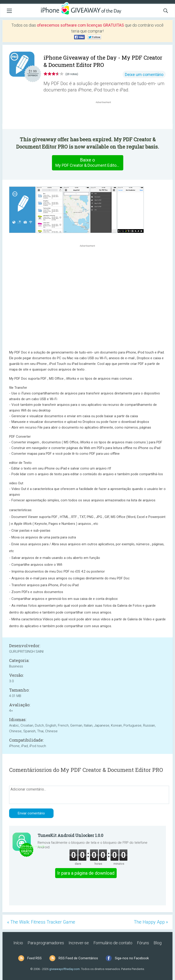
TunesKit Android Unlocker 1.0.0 (70, 835)
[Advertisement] (106, 115)
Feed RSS (35, 958)
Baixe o (89, 163)
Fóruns (143, 943)
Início (18, 943)
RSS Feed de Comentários (78, 958)
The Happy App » (151, 922)
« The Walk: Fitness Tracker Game (41, 922)
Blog (158, 943)
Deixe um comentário (144, 75)
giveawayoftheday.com (64, 969)
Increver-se (79, 943)
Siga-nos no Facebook (132, 958)
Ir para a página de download (86, 873)
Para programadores (46, 943)
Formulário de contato (113, 943)
